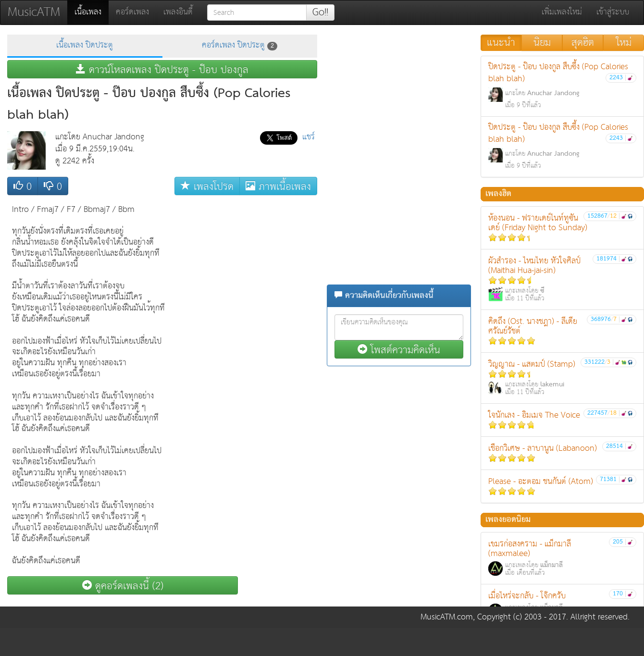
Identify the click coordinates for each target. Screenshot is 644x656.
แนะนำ (501, 43)
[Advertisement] (279, 344)
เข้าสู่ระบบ (613, 12)
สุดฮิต (583, 43)
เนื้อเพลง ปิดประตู (85, 45)
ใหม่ (624, 43)
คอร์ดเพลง (132, 12)
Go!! (320, 12)
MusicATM (34, 12)
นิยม (542, 43)
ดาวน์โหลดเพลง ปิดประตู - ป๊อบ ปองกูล (162, 69)
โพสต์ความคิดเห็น (399, 350)
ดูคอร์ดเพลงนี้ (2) (123, 586)
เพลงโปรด (207, 186)
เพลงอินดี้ (178, 12)
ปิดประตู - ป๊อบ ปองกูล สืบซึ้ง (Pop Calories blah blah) (562, 86)
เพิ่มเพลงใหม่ (562, 12)
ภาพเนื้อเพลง (278, 186)
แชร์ (309, 137)
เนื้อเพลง (92, 12)
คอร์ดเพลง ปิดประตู (240, 45)
